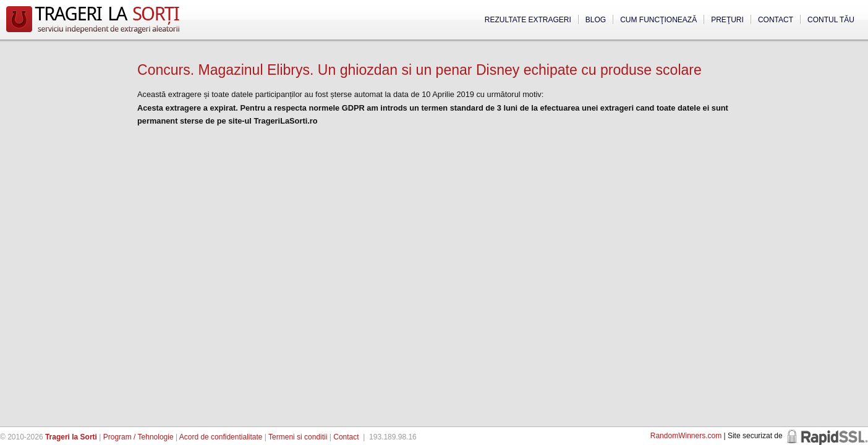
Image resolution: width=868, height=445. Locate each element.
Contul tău (831, 20)
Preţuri (727, 20)
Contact (776, 20)
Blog (596, 20)
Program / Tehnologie (138, 437)
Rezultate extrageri (528, 20)
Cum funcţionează (658, 20)
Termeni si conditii (298, 437)
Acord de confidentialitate (221, 437)
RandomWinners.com (686, 436)
